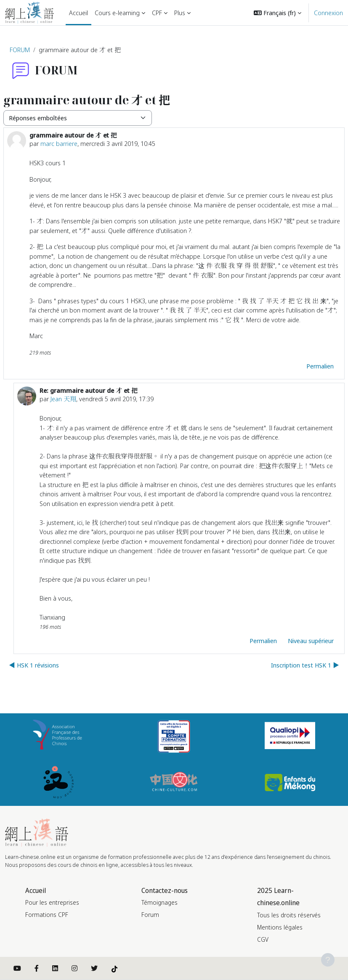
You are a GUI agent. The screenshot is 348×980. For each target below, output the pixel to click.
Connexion (328, 13)
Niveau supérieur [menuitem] (311, 641)
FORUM (20, 50)
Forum (150, 915)
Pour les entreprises (52, 902)
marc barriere (59, 143)
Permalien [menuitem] (320, 366)
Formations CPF (47, 915)
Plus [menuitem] (180, 13)
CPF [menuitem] (157, 13)
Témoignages (159, 902)
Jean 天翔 (63, 399)
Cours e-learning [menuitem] (117, 13)
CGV (263, 939)
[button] (278, 13)
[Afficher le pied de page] (328, 960)
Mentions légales (280, 927)
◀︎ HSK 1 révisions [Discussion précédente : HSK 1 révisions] (34, 665)
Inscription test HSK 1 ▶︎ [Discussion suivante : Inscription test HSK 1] (305, 665)
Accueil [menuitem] (78, 13)
